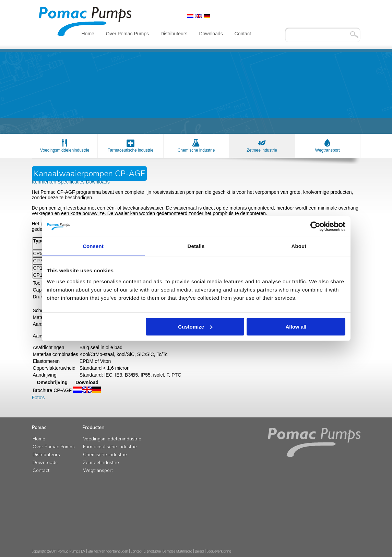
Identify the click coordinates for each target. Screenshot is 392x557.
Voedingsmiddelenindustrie (65, 150)
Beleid (200, 551)
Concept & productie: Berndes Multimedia (162, 551)
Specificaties (72, 182)
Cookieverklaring (219, 551)
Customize (195, 327)
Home (88, 34)
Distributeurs (174, 34)
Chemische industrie (196, 150)
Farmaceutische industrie (130, 150)
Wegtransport (328, 150)
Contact (243, 34)
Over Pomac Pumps (127, 34)
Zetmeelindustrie (262, 150)
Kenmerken (45, 182)
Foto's (38, 398)
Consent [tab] (93, 246)
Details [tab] (196, 246)
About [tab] (299, 246)
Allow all (296, 327)
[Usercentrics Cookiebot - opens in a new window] (315, 226)
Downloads (211, 34)
